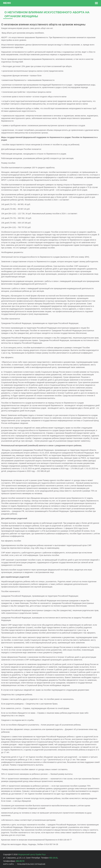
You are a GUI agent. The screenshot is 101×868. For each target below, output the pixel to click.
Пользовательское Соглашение (31, 864)
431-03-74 (20, 861)
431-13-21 (53, 858)
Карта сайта (8, 864)
